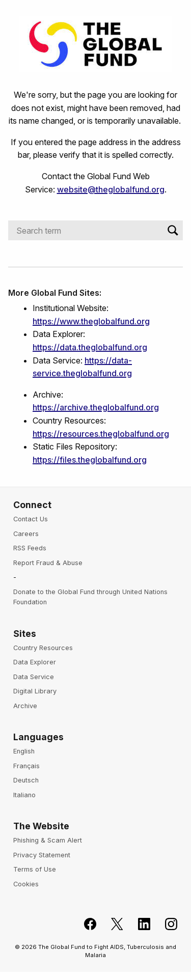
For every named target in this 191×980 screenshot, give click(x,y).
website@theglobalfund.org (111, 189)
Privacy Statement (42, 855)
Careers (26, 534)
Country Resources (43, 648)
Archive (25, 706)
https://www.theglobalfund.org (91, 321)
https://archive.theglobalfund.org (96, 407)
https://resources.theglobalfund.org (101, 434)
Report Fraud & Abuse (48, 563)
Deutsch (26, 780)
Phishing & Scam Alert (48, 840)
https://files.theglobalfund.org (90, 460)
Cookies (26, 884)
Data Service (34, 677)
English (24, 751)
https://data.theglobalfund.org (90, 347)
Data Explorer (35, 662)
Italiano (24, 795)
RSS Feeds (30, 548)
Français (26, 766)
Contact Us (31, 519)
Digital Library (35, 691)
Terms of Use (35, 869)
